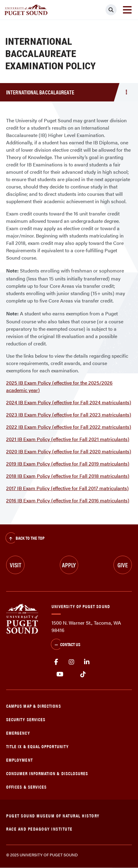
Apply (69, 565)
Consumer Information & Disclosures (47, 773)
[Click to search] (111, 10)
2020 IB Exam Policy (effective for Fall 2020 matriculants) (69, 451)
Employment (19, 760)
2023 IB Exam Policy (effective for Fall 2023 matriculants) (69, 415)
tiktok (83, 674)
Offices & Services (26, 787)
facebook (56, 662)
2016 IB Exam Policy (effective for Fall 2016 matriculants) (68, 500)
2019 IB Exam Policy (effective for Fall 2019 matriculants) (68, 464)
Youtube (60, 674)
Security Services (26, 719)
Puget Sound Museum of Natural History (53, 815)
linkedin (87, 662)
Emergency (18, 733)
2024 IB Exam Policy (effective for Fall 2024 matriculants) (69, 402)
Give (123, 565)
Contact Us (66, 645)
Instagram (71, 662)
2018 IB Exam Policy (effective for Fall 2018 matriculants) (68, 476)
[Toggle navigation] (127, 10)
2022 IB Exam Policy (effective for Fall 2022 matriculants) (69, 427)
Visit (15, 565)
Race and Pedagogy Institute (39, 829)
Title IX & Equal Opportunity (37, 746)
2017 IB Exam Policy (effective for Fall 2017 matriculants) (67, 488)
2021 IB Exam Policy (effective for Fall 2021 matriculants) (68, 439)
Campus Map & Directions (34, 706)
